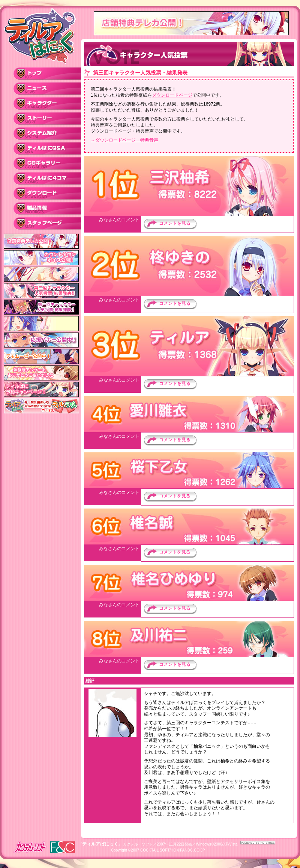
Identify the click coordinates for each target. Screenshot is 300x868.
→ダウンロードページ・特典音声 (124, 140)
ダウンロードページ (172, 95)
